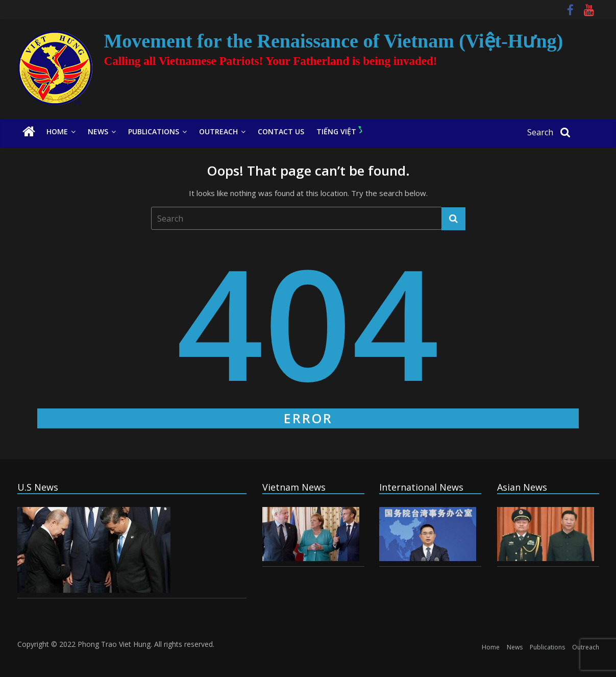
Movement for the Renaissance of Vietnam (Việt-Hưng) (334, 41)
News (98, 131)
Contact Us (281, 131)
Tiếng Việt (339, 131)
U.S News (38, 487)
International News (421, 487)
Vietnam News (294, 487)
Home (57, 131)
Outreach (218, 131)
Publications (154, 131)
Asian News (522, 487)
